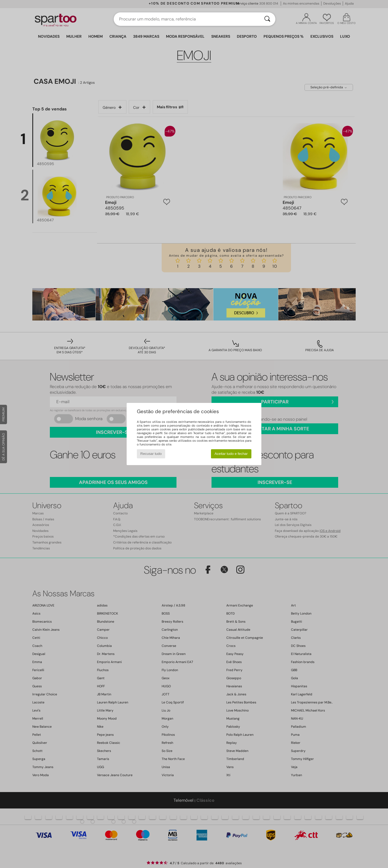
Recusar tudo (151, 454)
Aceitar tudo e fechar (231, 454)
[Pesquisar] (267, 19)
